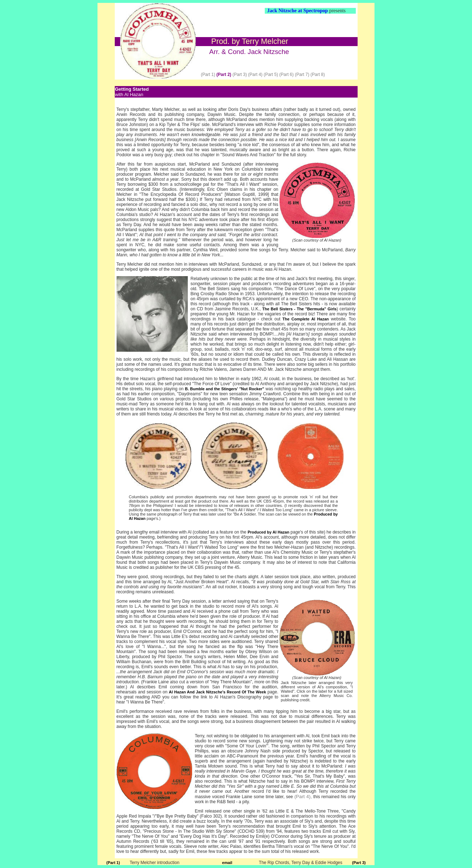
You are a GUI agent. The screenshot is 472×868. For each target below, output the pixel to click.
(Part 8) (318, 75)
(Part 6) (286, 75)
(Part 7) (302, 75)
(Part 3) (240, 75)
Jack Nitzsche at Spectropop (298, 11)
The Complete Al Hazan (306, 319)
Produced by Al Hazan (268, 532)
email (227, 863)
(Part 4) (255, 75)
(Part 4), (303, 797)
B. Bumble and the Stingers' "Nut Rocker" (224, 389)
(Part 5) (271, 75)
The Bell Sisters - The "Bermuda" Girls (299, 309)
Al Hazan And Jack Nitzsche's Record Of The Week (217, 692)
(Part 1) (208, 75)
